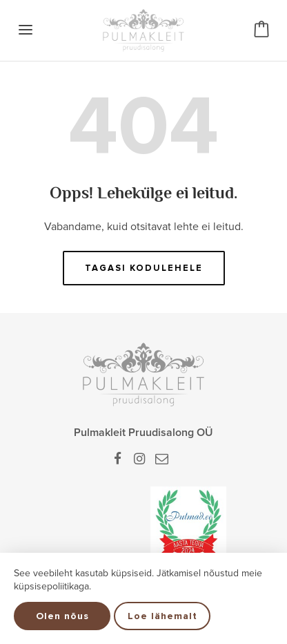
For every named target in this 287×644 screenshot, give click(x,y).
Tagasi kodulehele (144, 268)
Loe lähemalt (162, 616)
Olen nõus (62, 616)
